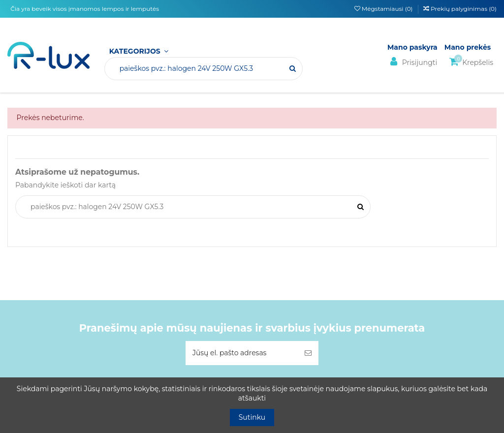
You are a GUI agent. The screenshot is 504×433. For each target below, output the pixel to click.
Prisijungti (412, 62)
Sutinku (252, 417)
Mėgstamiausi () (384, 9)
